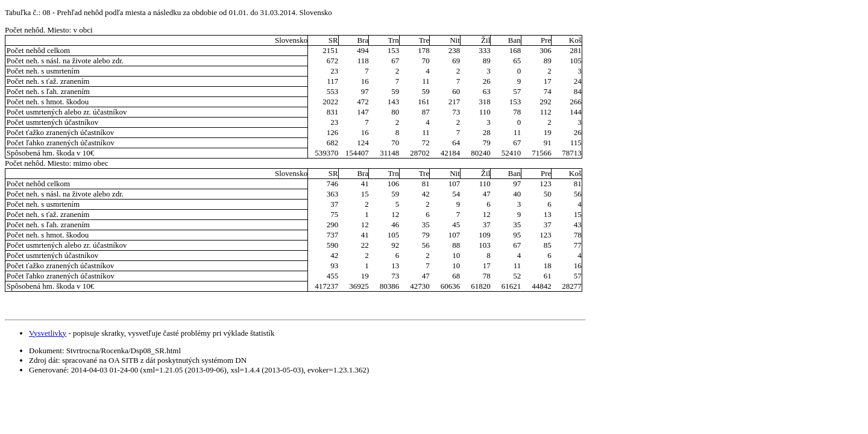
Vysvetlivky (48, 333)
